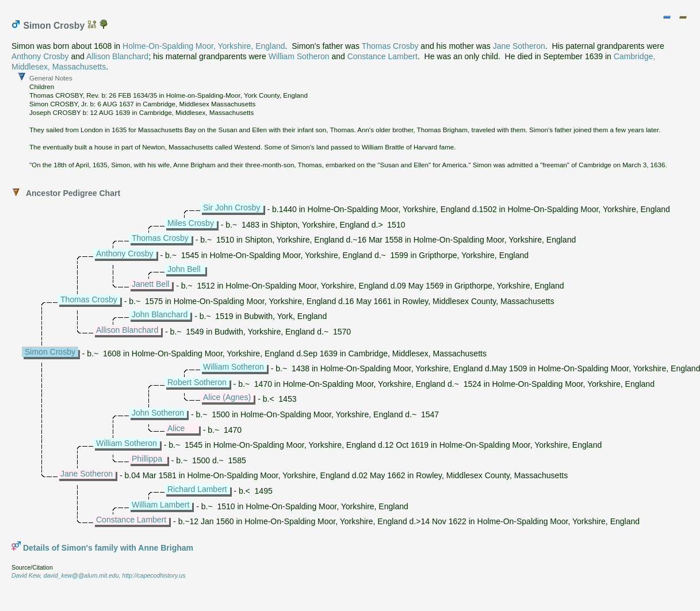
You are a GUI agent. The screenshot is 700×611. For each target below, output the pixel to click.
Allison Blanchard (117, 56)
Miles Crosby (191, 223)
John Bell (184, 269)
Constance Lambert (382, 56)
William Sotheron (299, 56)
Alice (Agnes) (227, 397)
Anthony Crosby (40, 56)
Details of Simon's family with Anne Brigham (108, 548)
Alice (176, 428)
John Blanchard (160, 314)
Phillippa (147, 459)
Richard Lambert (197, 489)
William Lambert (160, 505)
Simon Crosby (50, 352)
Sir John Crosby (232, 207)
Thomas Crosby (390, 46)
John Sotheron (158, 413)
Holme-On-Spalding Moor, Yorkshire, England (204, 46)
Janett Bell (150, 284)
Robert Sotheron (197, 382)
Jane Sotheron (519, 46)
